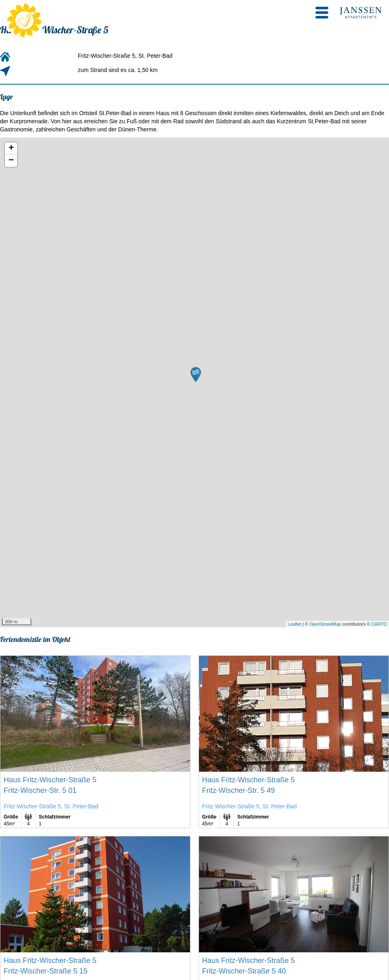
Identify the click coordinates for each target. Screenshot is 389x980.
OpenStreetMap (325, 624)
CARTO (379, 624)
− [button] (11, 161)
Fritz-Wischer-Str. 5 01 (40, 790)
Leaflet (294, 624)
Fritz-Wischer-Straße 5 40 (244, 971)
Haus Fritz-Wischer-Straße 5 (50, 780)
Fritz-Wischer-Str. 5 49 (239, 790)
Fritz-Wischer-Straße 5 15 (46, 971)
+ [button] (11, 148)
